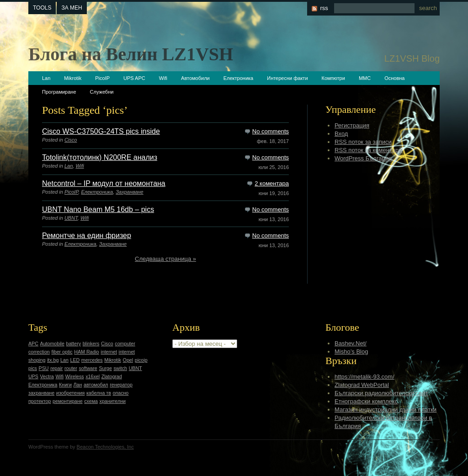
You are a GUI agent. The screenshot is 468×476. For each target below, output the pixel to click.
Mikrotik (73, 78)
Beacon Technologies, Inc (105, 447)
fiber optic (62, 352)
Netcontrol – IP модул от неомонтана (104, 183)
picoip (141, 360)
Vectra (47, 376)
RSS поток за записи (363, 142)
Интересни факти (287, 78)
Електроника (238, 78)
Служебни (102, 92)
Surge (105, 368)
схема (91, 401)
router (71, 368)
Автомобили (195, 78)
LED (75, 360)
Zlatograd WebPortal (362, 385)
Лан (78, 385)
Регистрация (352, 125)
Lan (46, 78)
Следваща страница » (165, 259)
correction (39, 352)
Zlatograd (112, 376)
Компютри (333, 78)
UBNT (71, 218)
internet (109, 352)
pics (33, 368)
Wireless (75, 376)
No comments (271, 131)
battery (73, 344)
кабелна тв (99, 393)
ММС (365, 78)
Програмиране (59, 92)
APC (33, 344)
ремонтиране (68, 401)
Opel (128, 360)
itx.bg (53, 360)
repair (56, 368)
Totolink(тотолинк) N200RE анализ (100, 157)
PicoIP (102, 78)
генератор (121, 385)
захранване (41, 393)
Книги (65, 385)
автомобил (96, 385)
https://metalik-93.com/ (364, 377)
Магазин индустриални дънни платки (386, 410)
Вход (341, 134)
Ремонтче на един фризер (87, 235)
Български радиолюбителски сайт (381, 393)
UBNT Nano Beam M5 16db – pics (98, 209)
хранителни (113, 401)
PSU (44, 368)
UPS (33, 376)
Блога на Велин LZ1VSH (131, 54)
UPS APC (134, 78)
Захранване (129, 192)
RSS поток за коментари (368, 150)
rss (324, 8)
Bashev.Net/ (351, 343)
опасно (121, 393)
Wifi (163, 78)
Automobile (52, 344)
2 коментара (272, 183)
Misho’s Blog (351, 352)
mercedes (92, 360)
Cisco (71, 140)
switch (120, 368)
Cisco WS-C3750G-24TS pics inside (101, 131)
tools (42, 8)
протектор (40, 401)
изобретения (71, 393)
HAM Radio (86, 352)
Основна (394, 78)
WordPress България (363, 158)
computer (125, 344)
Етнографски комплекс (366, 401)
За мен (72, 8)
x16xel (93, 376)
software (88, 368)
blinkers (91, 344)
